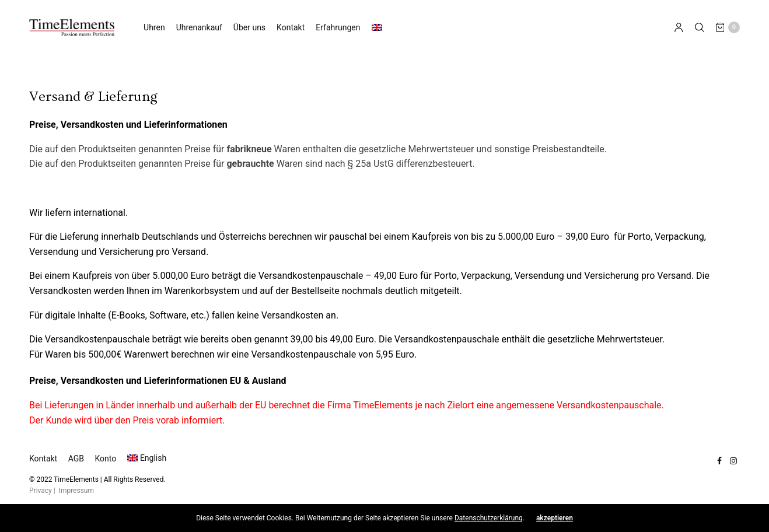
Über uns (249, 27)
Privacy (41, 491)
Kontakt (291, 27)
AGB (76, 459)
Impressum (76, 491)
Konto (105, 459)
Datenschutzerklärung (489, 518)
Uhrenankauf (199, 27)
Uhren (154, 27)
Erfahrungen (338, 27)
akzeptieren (555, 518)
